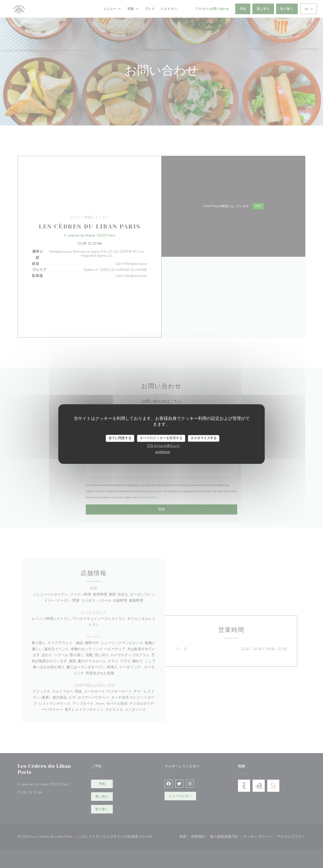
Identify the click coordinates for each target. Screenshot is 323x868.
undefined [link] (163, 452)
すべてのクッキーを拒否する (161, 438)
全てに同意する (120, 438)
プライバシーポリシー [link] (163, 446)
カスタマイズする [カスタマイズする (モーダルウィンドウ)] (204, 438)
